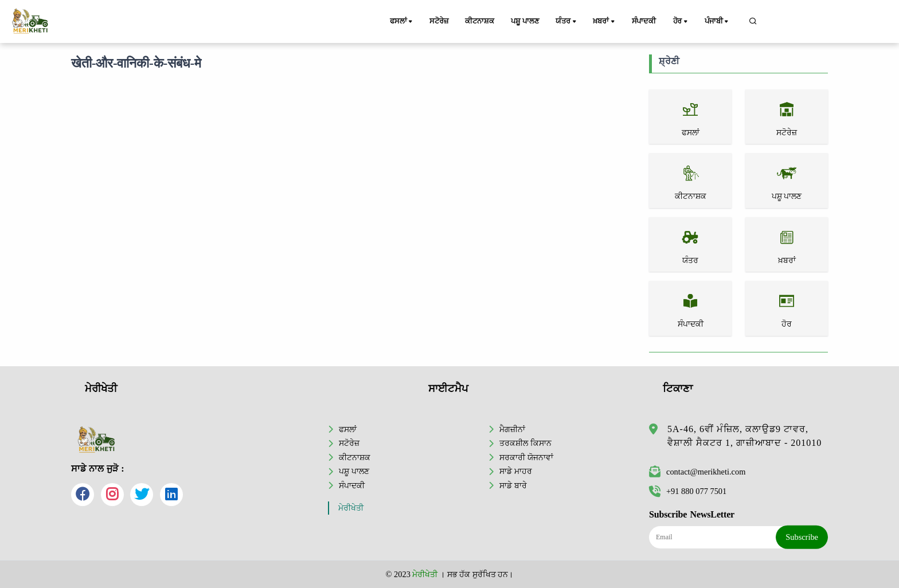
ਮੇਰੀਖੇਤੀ (351, 508)
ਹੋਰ (682, 22)
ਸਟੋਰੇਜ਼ (439, 21)
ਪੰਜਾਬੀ (718, 22)
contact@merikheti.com (697, 472)
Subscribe (802, 537)
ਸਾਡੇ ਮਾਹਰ (516, 471)
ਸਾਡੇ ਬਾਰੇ (513, 485)
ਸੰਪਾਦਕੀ (644, 21)
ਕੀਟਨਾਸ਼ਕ (480, 21)
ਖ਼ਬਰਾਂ (605, 22)
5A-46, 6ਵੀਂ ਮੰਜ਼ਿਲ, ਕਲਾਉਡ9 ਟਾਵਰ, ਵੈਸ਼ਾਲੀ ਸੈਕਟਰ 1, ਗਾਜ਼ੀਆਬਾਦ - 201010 (744, 436)
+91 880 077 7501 (688, 491)
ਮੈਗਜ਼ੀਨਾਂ (512, 429)
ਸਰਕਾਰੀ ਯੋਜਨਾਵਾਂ (526, 457)
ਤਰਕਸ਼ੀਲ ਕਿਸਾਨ (525, 443)
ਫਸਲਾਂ (402, 22)
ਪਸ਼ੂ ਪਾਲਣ (526, 21)
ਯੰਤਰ (568, 22)
